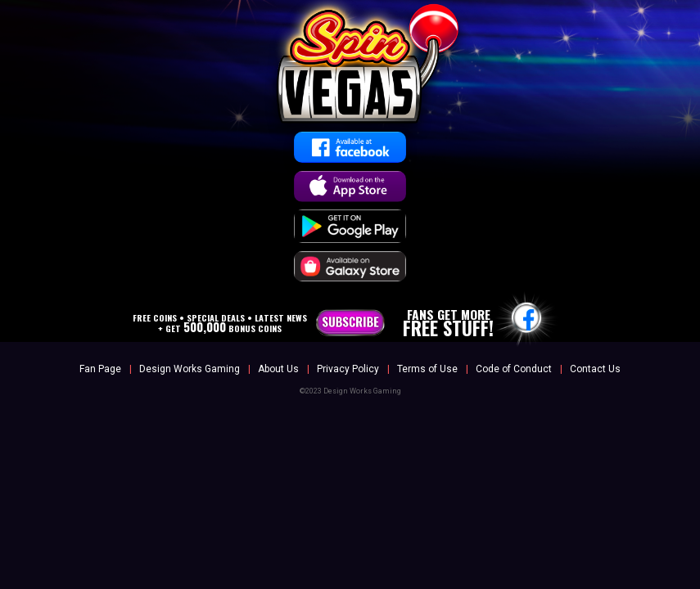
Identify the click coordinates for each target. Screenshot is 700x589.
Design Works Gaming (190, 369)
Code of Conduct (514, 369)
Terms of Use (427, 369)
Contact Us (595, 369)
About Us (278, 369)
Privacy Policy (348, 369)
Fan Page (100, 369)
